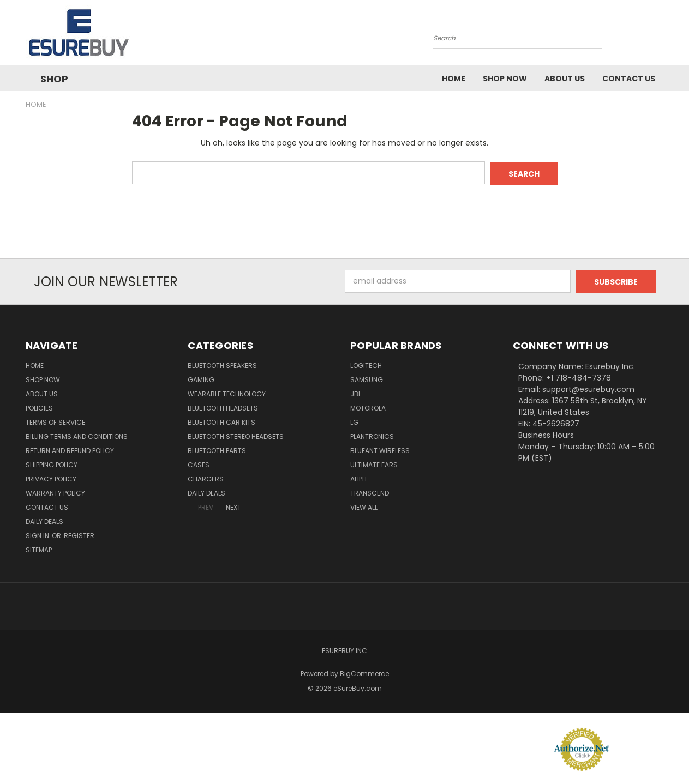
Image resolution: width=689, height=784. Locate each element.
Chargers (206, 477)
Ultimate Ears (374, 463)
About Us (565, 79)
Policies (39, 406)
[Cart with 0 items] (661, 35)
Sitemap (39, 548)
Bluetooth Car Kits (221, 421)
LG (354, 421)
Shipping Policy (52, 463)
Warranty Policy (55, 491)
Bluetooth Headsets (223, 406)
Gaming (201, 378)
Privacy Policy (51, 477)
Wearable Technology (227, 392)
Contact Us (629, 79)
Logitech (366, 364)
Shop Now (505, 79)
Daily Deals (44, 520)
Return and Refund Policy (70, 449)
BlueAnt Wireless (380, 449)
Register (79, 534)
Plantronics (372, 435)
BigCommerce (364, 672)
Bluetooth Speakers (222, 364)
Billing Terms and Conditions (77, 435)
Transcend (370, 491)
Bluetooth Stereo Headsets (236, 435)
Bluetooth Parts (217, 449)
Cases (199, 463)
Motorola (368, 406)
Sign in (38, 534)
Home (454, 79)
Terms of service (55, 421)
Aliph (358, 477)
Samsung (367, 378)
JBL (356, 392)
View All (364, 506)
